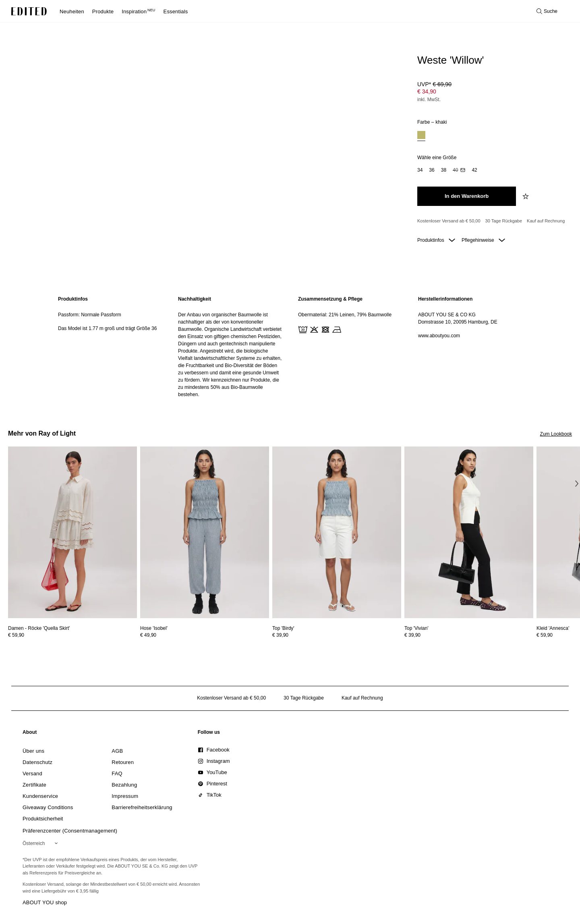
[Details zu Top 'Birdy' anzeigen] (337, 533)
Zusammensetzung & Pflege (330, 299)
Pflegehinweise (483, 240)
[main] (290, 347)
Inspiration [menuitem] (138, 11)
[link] (30, 734)
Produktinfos (436, 240)
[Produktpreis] (491, 93)
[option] (421, 136)
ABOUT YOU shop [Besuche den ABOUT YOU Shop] (45, 902)
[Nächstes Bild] (577, 484)
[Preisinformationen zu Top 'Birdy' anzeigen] (337, 635)
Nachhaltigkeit (195, 299)
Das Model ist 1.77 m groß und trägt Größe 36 (107, 328)
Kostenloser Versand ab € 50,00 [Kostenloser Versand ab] (449, 221)
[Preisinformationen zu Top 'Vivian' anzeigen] (469, 635)
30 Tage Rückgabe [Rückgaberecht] (504, 221)
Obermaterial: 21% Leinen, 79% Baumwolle (345, 315)
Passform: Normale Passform (90, 315)
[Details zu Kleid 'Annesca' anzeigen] (553, 628)
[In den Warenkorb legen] (467, 196)
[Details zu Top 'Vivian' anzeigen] (469, 533)
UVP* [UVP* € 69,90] (434, 84)
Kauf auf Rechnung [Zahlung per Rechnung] (546, 221)
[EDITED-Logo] (29, 11)
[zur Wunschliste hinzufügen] (526, 196)
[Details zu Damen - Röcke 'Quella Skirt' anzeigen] (72, 533)
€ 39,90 (280, 635)
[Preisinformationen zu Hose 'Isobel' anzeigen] (205, 635)
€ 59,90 (16, 635)
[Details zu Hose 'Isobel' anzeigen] (205, 533)
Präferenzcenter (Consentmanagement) (70, 831)
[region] (110, 347)
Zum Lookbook (556, 434)
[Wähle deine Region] (42, 843)
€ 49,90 (148, 635)
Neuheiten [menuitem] (72, 11)
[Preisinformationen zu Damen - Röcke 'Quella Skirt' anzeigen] (72, 635)
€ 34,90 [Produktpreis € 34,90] (427, 91)
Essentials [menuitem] (176, 11)
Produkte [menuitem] (103, 11)
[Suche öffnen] (547, 11)
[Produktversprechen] (491, 221)
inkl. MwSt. (429, 100)
